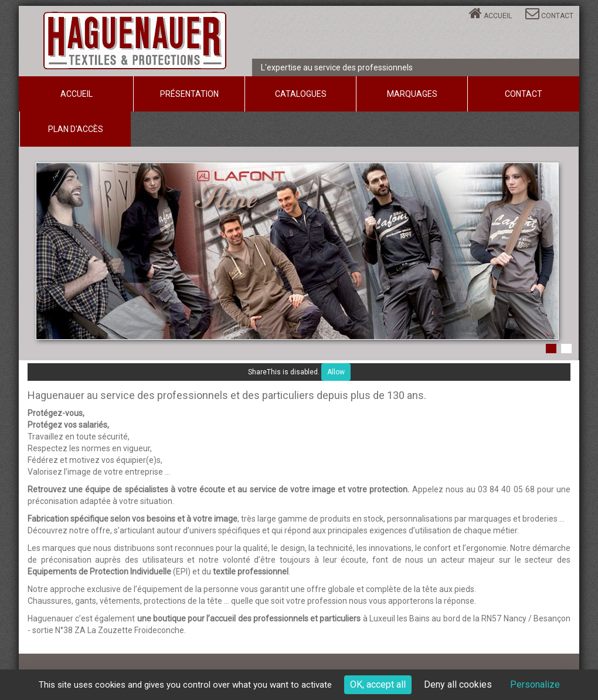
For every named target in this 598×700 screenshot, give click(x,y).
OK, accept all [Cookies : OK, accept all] (378, 684)
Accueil (498, 16)
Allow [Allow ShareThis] (336, 372)
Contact (557, 16)
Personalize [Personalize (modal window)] (535, 684)
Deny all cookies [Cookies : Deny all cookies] (458, 684)
